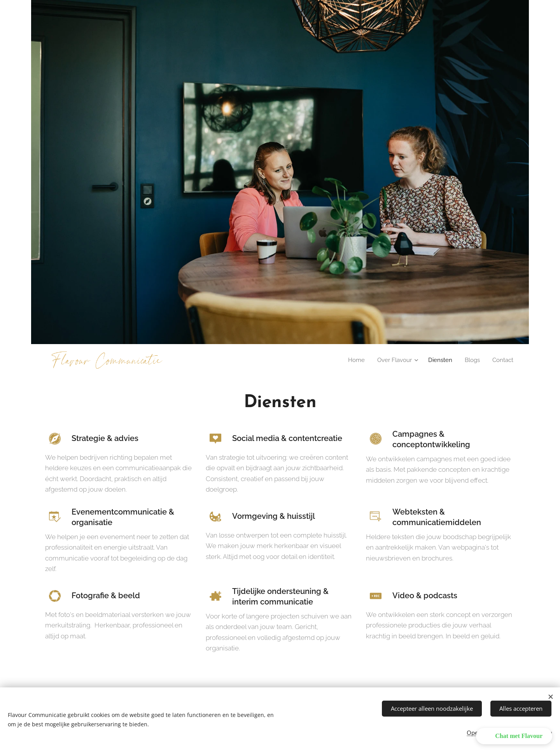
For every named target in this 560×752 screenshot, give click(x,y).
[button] (514, 736)
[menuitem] (351, 360)
